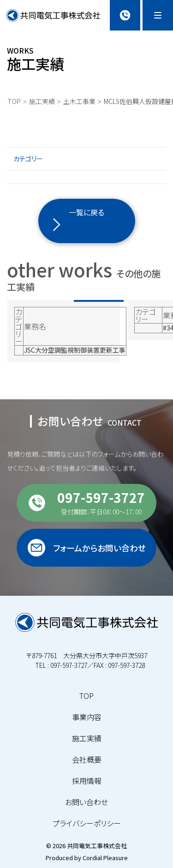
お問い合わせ (86, 802)
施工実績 (42, 101)
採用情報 (87, 781)
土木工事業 (79, 101)
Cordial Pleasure (105, 858)
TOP (14, 101)
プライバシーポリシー (87, 823)
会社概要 (87, 759)
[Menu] (158, 15)
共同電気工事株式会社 (97, 846)
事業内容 (87, 717)
